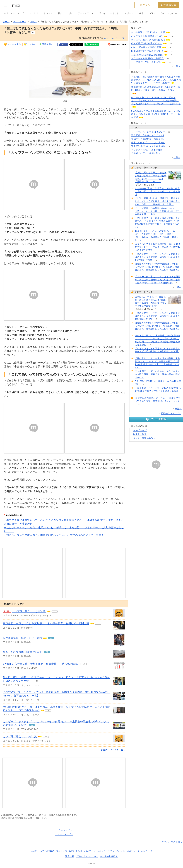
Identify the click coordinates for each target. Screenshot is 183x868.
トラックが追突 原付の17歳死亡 (148, 58)
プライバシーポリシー (87, 856)
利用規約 (50, 851)
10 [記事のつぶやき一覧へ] (84, 664)
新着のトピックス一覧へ (113, 750)
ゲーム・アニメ (86, 13)
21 (170, 62)
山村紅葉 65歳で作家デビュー (146, 43)
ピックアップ (138, 28)
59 (167, 150)
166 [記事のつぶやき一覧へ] (32, 725)
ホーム (6, 22)
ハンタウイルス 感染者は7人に (147, 36)
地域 (70, 13)
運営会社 (70, 856)
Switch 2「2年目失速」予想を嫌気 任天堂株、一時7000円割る (41, 664)
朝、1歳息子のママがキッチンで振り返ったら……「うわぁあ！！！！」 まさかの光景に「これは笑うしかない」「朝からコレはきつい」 (156, 101)
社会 (60, 13)
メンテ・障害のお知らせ (145, 438)
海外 (141, 13)
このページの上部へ (172, 842)
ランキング (137, 163)
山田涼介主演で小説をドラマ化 (147, 51)
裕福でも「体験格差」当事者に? (148, 139)
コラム (152, 13)
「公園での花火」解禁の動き (146, 153)
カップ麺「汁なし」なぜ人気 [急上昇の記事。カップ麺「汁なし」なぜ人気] (29, 611)
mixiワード (147, 851)
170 (168, 136)
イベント (121, 851)
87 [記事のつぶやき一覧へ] (47, 652)
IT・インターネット (109, 13)
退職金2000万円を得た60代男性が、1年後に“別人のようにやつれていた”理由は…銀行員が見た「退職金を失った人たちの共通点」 (157, 267)
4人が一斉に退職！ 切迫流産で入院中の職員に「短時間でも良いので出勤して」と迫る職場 (157, 192)
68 (168, 139)
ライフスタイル (169, 13)
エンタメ (34, 13)
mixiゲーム (90, 851)
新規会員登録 (168, 5)
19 (172, 36)
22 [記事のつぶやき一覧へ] (55, 612)
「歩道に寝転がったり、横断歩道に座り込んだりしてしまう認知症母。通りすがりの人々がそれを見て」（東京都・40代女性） (157, 201)
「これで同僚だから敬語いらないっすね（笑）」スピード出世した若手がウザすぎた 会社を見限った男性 (159, 211)
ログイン (145, 5)
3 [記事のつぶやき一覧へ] (98, 624)
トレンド (48, 13)
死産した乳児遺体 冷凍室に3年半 (22, 652)
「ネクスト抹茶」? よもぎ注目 (147, 150)
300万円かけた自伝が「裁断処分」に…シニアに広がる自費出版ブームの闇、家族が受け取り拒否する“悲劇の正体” (151, 301)
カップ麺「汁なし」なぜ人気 (20, 736)
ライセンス (62, 851)
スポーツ (129, 13)
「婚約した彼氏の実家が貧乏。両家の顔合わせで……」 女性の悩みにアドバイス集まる (55, 535)
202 (174, 32)
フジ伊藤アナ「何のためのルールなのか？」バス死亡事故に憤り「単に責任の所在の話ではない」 (157, 374)
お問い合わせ (76, 851)
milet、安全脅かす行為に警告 (146, 47)
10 (161, 309)
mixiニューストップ (14, 13)
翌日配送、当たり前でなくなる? (148, 135)
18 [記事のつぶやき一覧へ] (48, 710)
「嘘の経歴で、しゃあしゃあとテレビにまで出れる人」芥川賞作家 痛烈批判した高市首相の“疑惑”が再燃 (157, 257)
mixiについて (37, 851)
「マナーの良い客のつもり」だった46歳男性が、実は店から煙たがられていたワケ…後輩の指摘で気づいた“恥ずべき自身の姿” (158, 280)
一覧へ (177, 66)
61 (174, 40)
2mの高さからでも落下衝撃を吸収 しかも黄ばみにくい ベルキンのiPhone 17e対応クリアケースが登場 (156, 114)
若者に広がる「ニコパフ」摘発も (148, 143)
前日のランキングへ (171, 413)
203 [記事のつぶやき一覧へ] (51, 638)
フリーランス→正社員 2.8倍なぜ (148, 132)
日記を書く (48, 44)
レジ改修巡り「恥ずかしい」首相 (22, 638)
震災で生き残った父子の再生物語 (148, 146)
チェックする (14, 44)
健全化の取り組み (109, 856)
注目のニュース (139, 123)
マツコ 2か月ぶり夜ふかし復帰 (147, 55)
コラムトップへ (64, 830)
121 (169, 143)
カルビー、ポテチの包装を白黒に (148, 40)
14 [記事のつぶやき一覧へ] (37, 681)
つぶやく (32, 44)
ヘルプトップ (140, 430)
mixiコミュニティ (106, 851)
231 (165, 153)
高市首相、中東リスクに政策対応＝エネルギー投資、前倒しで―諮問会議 (46, 623)
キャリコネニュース (114, 38)
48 (169, 132)
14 (168, 59)
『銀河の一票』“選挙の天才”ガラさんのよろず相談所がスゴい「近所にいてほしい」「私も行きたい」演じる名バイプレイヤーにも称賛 (156, 80)
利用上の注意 (140, 434)
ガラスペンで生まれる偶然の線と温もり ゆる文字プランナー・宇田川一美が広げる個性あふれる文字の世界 (158, 247)
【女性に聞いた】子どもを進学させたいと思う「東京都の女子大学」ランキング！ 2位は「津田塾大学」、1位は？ (151, 177)
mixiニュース (20, 22)
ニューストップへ (64, 834)
